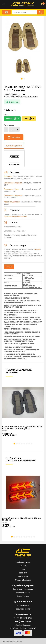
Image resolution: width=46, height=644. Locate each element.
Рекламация (23, 576)
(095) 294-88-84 (23, 621)
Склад (6, 115)
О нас (23, 569)
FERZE (23, 95)
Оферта (23, 566)
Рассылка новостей (23, 609)
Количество (9, 125)
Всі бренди (14, 165)
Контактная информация (23, 589)
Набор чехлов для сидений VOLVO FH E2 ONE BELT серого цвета (22, 428)
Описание (9, 267)
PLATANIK (18, 641)
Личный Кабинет (23, 593)
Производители (23, 605)
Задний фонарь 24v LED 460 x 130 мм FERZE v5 (22, 519)
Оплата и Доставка (23, 580)
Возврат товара (23, 596)
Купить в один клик (14, 146)
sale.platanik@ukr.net (23, 625)
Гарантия (23, 573)
